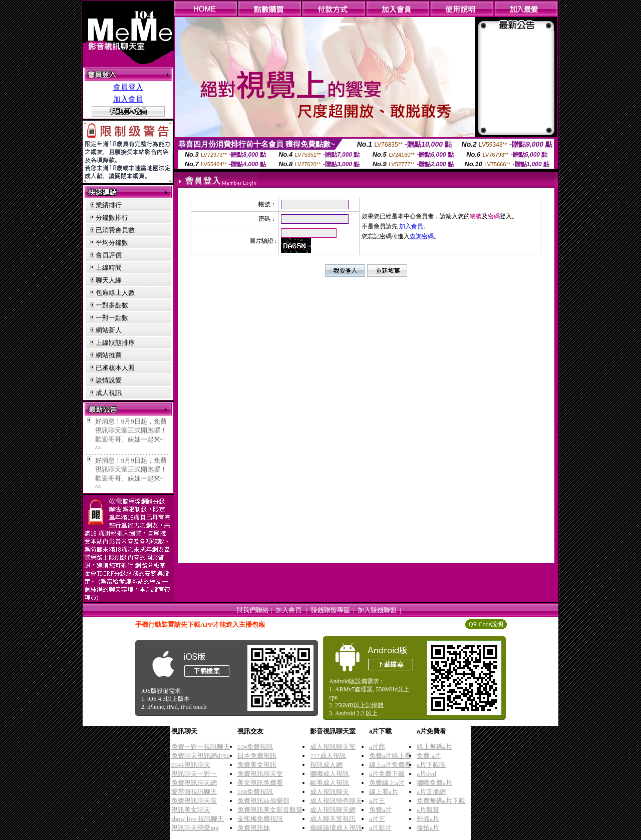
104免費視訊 (255, 747)
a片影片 (380, 828)
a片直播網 (431, 792)
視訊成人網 (326, 765)
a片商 (377, 747)
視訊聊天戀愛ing (195, 828)
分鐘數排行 (112, 218)
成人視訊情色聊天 (336, 801)
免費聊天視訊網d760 (201, 756)
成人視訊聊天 (330, 792)
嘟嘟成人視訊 (330, 774)
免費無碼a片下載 (441, 801)
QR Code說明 (486, 624)
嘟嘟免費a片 (434, 783)
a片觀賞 (428, 810)
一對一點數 (112, 318)
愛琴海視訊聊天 (194, 792)
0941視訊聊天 (191, 765)
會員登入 (128, 87)
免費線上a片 (387, 783)
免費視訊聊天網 (194, 783)
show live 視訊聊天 (198, 819)
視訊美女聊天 (191, 810)
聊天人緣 (109, 280)
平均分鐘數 (112, 243)
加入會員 (128, 99)
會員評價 (109, 255)
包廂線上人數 (115, 293)
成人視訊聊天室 (333, 747)
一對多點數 (112, 305)
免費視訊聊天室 (260, 774)
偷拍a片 (428, 828)
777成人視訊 (328, 756)
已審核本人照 (115, 368)
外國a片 (428, 819)
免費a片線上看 (390, 756)
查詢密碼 (422, 236)
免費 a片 (429, 756)
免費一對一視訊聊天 (201, 747)
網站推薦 (109, 355)
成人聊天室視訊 (333, 819)
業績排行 (109, 205)
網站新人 (109, 330)
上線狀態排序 (115, 343)
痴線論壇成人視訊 (336, 828)
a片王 (377, 801)
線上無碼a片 (434, 747)
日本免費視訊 (257, 756)
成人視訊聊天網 (333, 810)
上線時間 (109, 268)
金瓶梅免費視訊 (260, 819)
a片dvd (426, 774)
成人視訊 (109, 393)
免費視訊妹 (254, 828)
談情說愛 (109, 380)
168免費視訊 (255, 792)
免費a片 (380, 810)
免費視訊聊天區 (194, 801)
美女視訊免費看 (260, 783)
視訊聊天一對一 (194, 774)
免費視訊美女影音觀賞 (270, 810)
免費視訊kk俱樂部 (263, 801)
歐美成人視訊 (330, 783)
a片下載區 (431, 765)
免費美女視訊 (257, 765)
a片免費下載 (387, 774)
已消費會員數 (115, 230)
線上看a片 (384, 792)
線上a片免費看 (390, 765)
